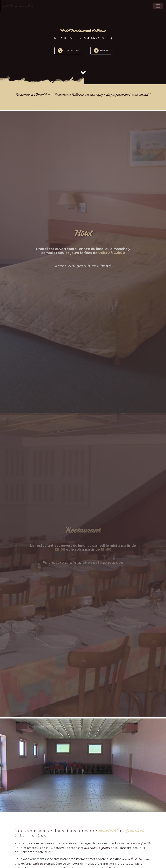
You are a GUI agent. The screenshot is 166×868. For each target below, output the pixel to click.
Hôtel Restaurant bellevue (19, 6)
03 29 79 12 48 (68, 50)
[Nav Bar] (158, 6)
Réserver (101, 50)
